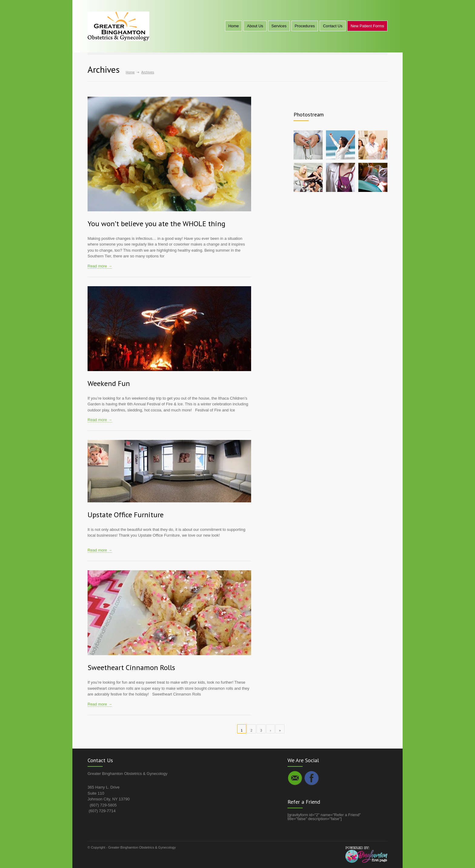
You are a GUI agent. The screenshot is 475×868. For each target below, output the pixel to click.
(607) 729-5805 (103, 805)
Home (234, 26)
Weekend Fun (109, 383)
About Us (255, 26)
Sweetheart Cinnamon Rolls (131, 667)
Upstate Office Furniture (126, 515)
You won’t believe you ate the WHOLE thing (156, 224)
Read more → (100, 266)
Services (279, 26)
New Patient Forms (367, 26)
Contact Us (333, 26)
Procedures (305, 26)
